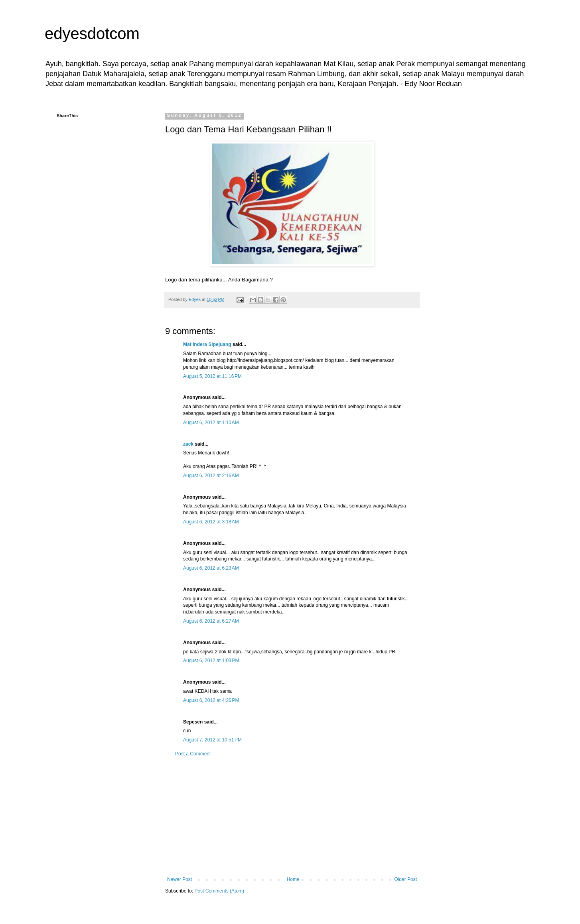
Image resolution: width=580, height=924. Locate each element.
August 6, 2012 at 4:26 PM (211, 700)
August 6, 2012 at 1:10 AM (211, 423)
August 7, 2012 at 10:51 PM (212, 740)
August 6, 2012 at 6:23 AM (211, 568)
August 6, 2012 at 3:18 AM (211, 522)
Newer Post (180, 879)
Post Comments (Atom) (219, 891)
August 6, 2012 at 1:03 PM (211, 661)
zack (188, 444)
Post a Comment (193, 754)
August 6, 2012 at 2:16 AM (211, 476)
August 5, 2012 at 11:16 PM (212, 376)
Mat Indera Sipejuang (207, 344)
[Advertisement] (292, 817)
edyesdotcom (92, 33)
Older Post (405, 879)
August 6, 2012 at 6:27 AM (211, 621)
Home (293, 879)
